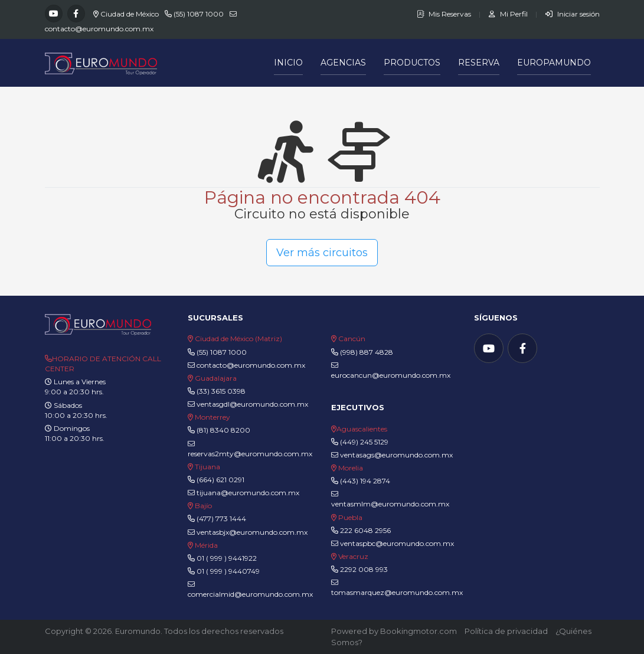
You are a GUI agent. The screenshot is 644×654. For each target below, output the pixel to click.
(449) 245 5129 (364, 442)
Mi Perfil (509, 14)
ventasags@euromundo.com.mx (392, 455)
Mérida (206, 545)
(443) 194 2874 (365, 481)
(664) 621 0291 (220, 480)
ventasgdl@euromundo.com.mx (248, 404)
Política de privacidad (506, 631)
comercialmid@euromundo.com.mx (250, 590)
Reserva (479, 63)
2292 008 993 (364, 569)
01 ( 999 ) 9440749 (228, 571)
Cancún (352, 339)
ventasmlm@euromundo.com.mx (390, 499)
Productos (412, 63)
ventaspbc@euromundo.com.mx (393, 543)
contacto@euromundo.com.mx (99, 29)
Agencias (343, 63)
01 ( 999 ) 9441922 (227, 558)
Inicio (288, 63)
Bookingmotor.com (419, 631)
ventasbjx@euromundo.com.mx (248, 532)
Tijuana (207, 467)
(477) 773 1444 (221, 519)
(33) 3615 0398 (221, 391)
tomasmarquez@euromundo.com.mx (397, 588)
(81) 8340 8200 (223, 430)
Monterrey (213, 417)
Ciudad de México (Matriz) (238, 339)
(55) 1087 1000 (199, 14)
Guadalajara (216, 378)
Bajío (203, 506)
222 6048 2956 (365, 530)
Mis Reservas (445, 14)
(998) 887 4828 (367, 352)
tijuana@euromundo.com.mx (243, 493)
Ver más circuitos (322, 253)
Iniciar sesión (573, 14)
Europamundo (554, 63)
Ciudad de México (130, 14)
